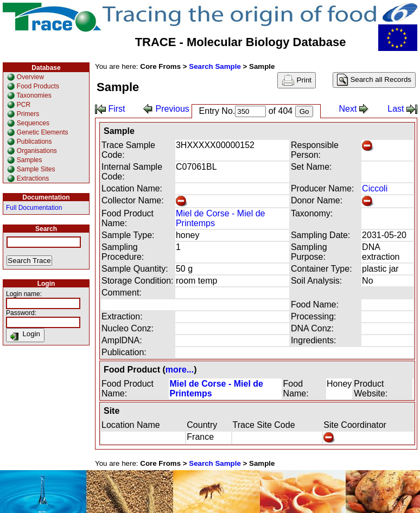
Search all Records (374, 80)
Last (402, 109)
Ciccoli (375, 188)
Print (297, 80)
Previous (166, 109)
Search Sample (215, 66)
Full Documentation (34, 208)
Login (25, 335)
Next (354, 109)
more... (180, 370)
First (110, 109)
